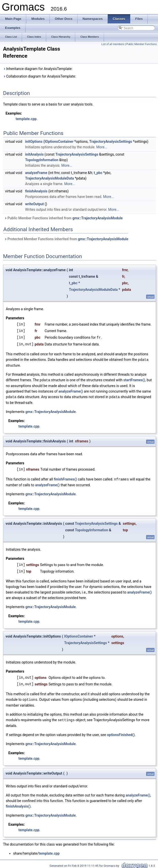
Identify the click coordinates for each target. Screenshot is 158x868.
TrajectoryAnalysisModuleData (50, 178)
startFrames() (134, 379)
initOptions (34, 142)
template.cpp (26, 119)
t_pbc (98, 173)
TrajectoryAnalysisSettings (111, 142)
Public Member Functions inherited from (63, 218)
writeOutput (35, 204)
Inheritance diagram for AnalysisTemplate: (38, 69)
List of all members (113, 44)
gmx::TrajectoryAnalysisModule (98, 218)
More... (102, 147)
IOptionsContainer (59, 142)
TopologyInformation (42, 160)
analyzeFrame (36, 173)
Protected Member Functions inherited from (66, 239)
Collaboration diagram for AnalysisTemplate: (39, 76)
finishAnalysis (36, 191)
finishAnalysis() (18, 805)
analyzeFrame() (71, 391)
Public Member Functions (141, 44)
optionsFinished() (121, 733)
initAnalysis (34, 154)
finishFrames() (65, 478)
